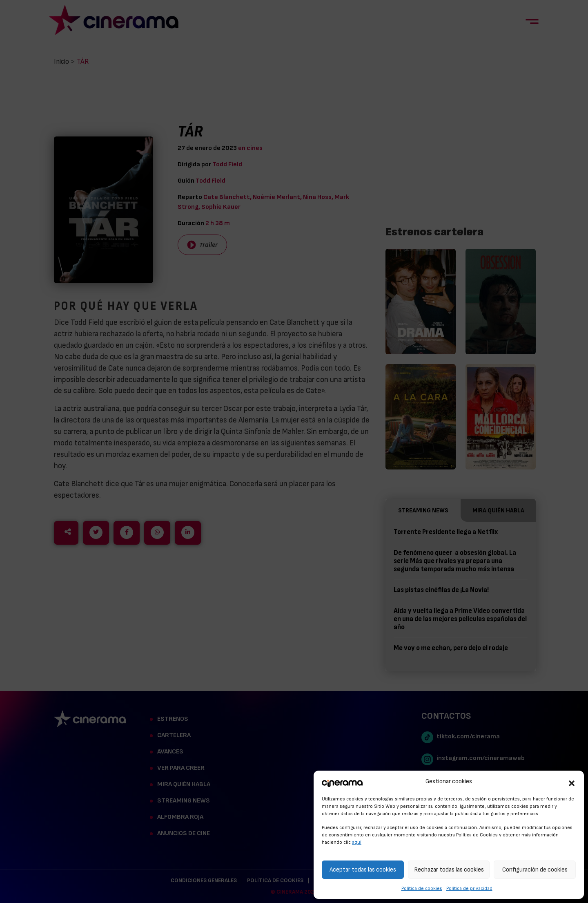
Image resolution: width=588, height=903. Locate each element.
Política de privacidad (469, 888)
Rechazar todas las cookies (449, 870)
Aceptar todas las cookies (363, 870)
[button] (572, 782)
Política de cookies (422, 888)
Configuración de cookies (535, 870)
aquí (357, 842)
